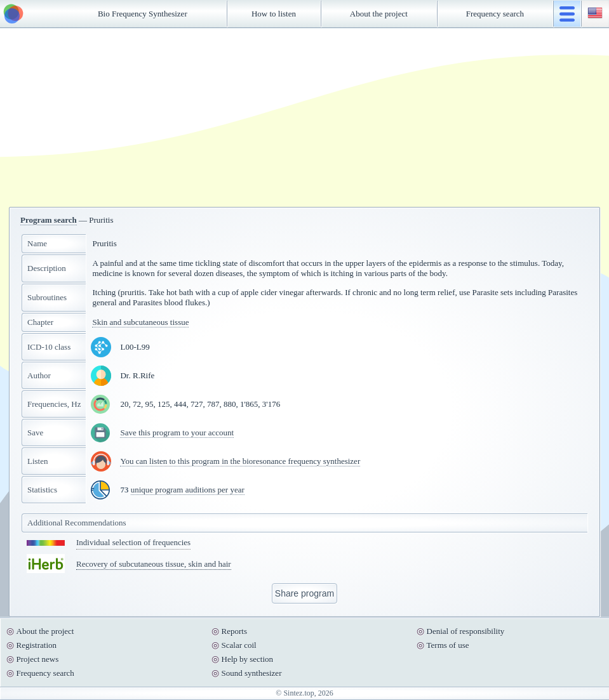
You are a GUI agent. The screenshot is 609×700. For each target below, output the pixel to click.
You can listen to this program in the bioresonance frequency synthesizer (240, 461)
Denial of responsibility (466, 631)
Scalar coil (239, 645)
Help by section (248, 659)
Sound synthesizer (252, 673)
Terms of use (448, 645)
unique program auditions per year (188, 490)
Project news (38, 659)
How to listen (274, 14)
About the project (379, 14)
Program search (49, 220)
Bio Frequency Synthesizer (143, 14)
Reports (234, 631)
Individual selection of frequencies (133, 542)
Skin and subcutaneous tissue (140, 322)
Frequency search (495, 14)
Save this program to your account (177, 433)
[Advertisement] (305, 117)
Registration (37, 645)
